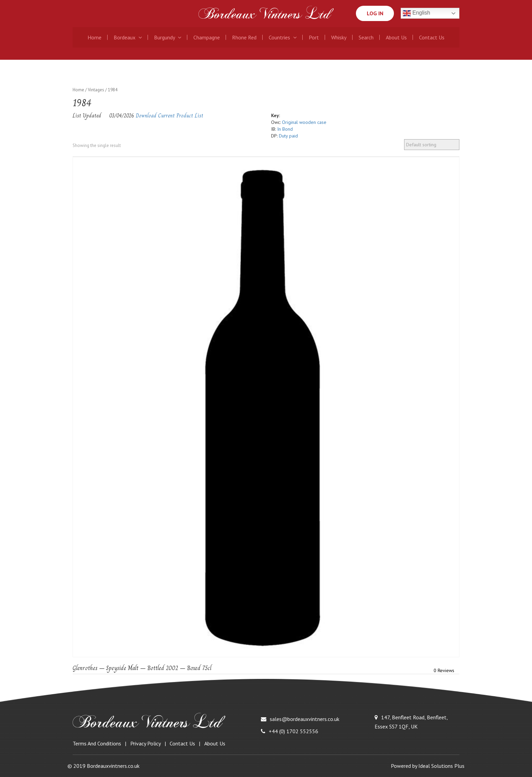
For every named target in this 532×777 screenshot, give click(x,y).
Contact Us (432, 37)
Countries (283, 37)
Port (314, 37)
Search (366, 37)
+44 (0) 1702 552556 (290, 731)
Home (94, 37)
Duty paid (288, 136)
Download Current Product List (169, 116)
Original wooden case (304, 122)
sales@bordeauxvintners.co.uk (300, 719)
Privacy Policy (146, 743)
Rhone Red (244, 37)
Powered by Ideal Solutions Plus (428, 766)
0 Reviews (444, 670)
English (416, 13)
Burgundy (168, 37)
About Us (396, 37)
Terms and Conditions (97, 743)
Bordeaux (128, 37)
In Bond (285, 129)
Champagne (207, 37)
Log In (375, 13)
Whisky (339, 37)
